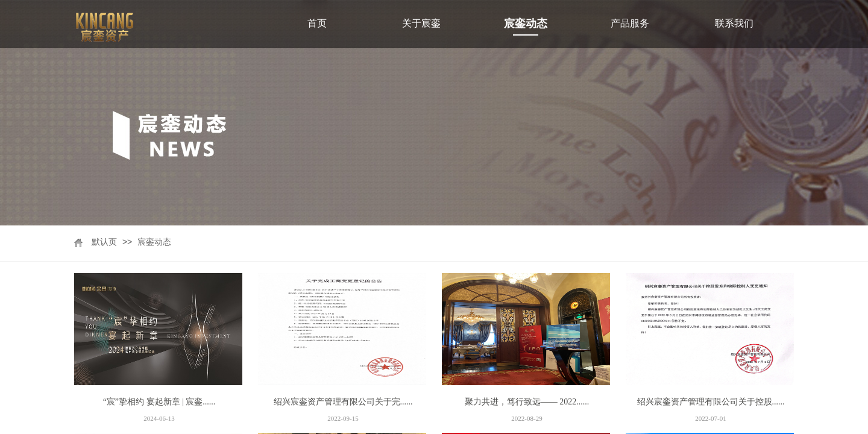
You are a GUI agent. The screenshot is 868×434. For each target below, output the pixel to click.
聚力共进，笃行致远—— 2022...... (527, 402)
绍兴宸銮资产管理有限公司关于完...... (343, 402)
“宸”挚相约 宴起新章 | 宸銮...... (159, 402)
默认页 (104, 242)
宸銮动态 (154, 242)
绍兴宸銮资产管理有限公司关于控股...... (711, 402)
